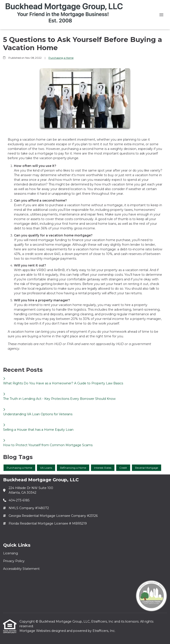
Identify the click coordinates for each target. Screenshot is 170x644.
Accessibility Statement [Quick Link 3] (21, 569)
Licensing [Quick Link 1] (11, 553)
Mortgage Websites (35, 631)
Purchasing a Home (61, 58)
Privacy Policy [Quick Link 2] (14, 561)
